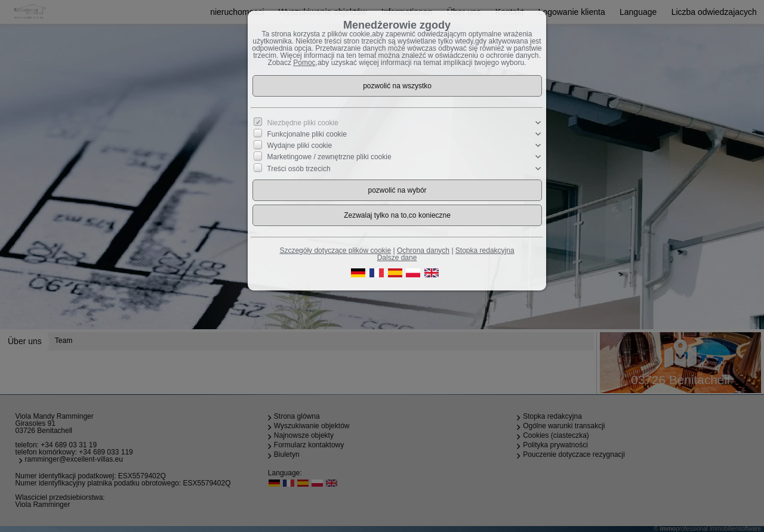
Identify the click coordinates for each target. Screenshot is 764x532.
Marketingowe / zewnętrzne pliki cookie (329, 157)
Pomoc (304, 63)
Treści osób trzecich (298, 168)
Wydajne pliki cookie (300, 146)
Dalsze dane (397, 258)
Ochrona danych (423, 250)
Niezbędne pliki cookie (303, 123)
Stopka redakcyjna (485, 250)
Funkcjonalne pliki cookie (307, 134)
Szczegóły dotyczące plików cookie (335, 250)
